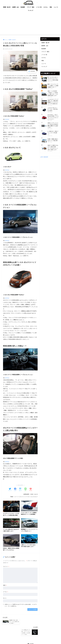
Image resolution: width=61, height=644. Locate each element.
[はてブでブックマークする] (20, 490)
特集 (51, 7)
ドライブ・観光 (31, 7)
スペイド (16, 497)
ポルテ (36, 497)
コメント (6, 569)
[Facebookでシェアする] (15, 490)
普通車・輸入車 (7, 7)
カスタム (46, 7)
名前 (5, 588)
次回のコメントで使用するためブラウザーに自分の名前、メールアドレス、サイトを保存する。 (21, 608)
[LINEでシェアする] (25, 489)
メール (6, 594)
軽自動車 (23, 7)
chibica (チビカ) (30, 3)
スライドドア (24, 497)
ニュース (56, 7)
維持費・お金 (16, 7)
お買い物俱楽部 (44, 168)
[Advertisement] (31, 24)
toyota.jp (7, 119)
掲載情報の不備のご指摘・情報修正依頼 (28, 640)
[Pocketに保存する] (31, 490)
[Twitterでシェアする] (10, 490)
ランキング (31, 10)
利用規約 (40, 640)
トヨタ (31, 497)
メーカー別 (39, 7)
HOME (31, 637)
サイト (5, 601)
